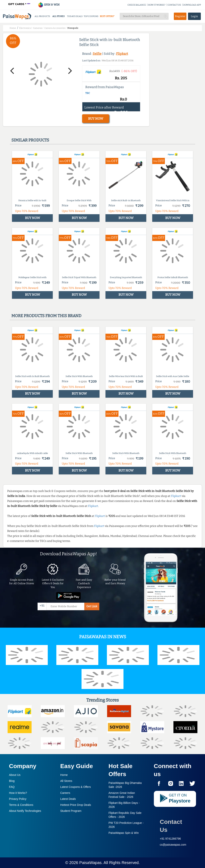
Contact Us (171, 826)
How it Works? (18, 793)
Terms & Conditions (21, 805)
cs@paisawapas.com (173, 845)
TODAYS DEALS (75, 16)
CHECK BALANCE (137, 5)
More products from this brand (46, 316)
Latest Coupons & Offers (76, 787)
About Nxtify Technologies (25, 811)
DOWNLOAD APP (192, 5)
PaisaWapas (91, 863)
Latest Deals (68, 799)
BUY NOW (96, 119)
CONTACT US (174, 5)
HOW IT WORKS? (157, 5)
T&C (88, 93)
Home (64, 775)
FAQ (12, 787)
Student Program (71, 811)
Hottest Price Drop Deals (76, 805)
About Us (15, 775)
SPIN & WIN (49, 5)
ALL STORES (58, 16)
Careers (65, 793)
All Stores (66, 781)
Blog (12, 781)
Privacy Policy (18, 799)
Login (194, 16)
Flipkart (122, 54)
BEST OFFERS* (107, 16)
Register (180, 16)
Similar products (30, 140)
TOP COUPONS (91, 16)
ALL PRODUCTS (42, 16)
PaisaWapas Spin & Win (124, 833)
